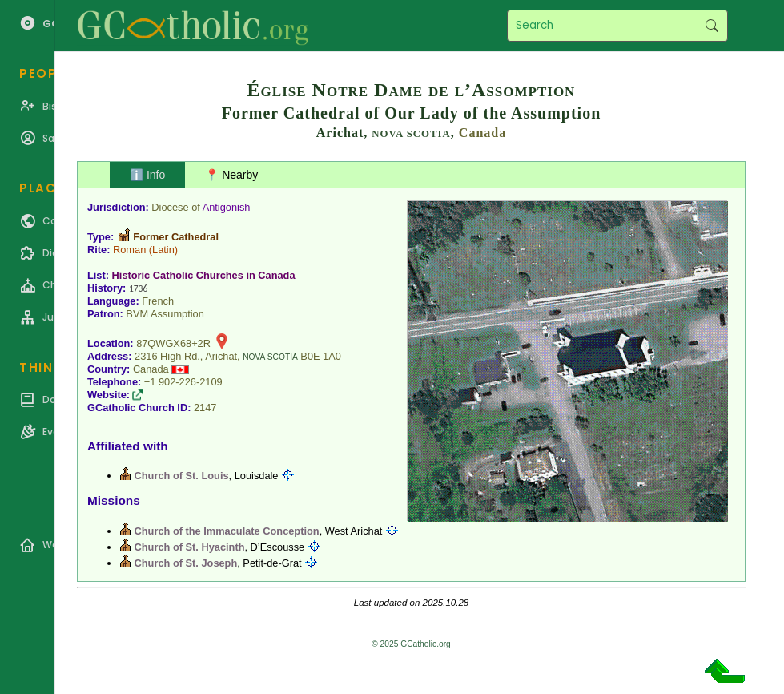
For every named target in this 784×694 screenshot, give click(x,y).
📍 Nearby (231, 175)
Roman (129, 250)
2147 (205, 408)
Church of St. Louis (182, 476)
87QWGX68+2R (173, 343)
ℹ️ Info (147, 175)
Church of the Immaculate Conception (227, 531)
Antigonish (227, 207)
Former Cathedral (176, 237)
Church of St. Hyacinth (190, 547)
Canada (482, 133)
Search (712, 26)
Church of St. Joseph (186, 563)
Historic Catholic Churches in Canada (204, 275)
